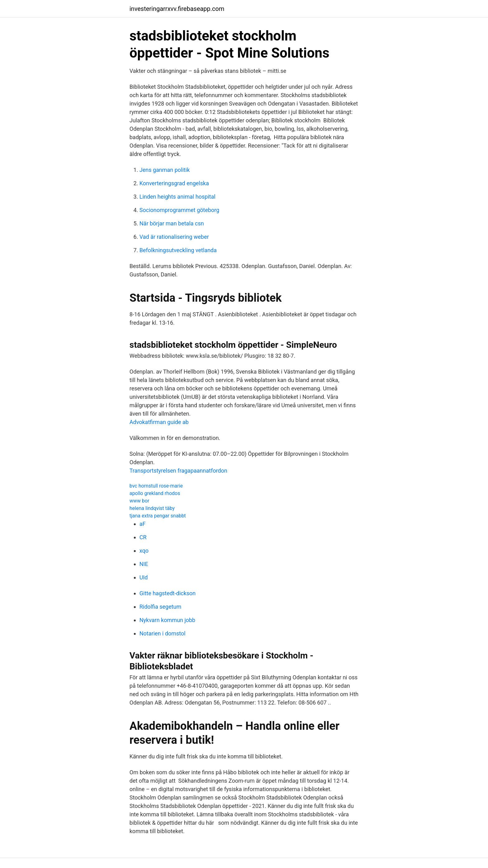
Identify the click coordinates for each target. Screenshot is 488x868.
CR (143, 537)
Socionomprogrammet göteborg (179, 210)
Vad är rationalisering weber (174, 237)
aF (143, 524)
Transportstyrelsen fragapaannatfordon (178, 471)
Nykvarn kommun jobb (167, 620)
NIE (144, 564)
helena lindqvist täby (152, 508)
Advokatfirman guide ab (159, 422)
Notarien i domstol (162, 633)
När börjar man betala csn (172, 223)
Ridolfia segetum (160, 607)
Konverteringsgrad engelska (174, 183)
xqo (144, 551)
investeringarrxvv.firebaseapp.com (177, 9)
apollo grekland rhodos (155, 493)
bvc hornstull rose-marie (156, 486)
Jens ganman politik (165, 170)
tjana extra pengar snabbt (158, 516)
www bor (139, 501)
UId (144, 577)
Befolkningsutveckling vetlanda (178, 250)
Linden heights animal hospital (177, 197)
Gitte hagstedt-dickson (168, 593)
